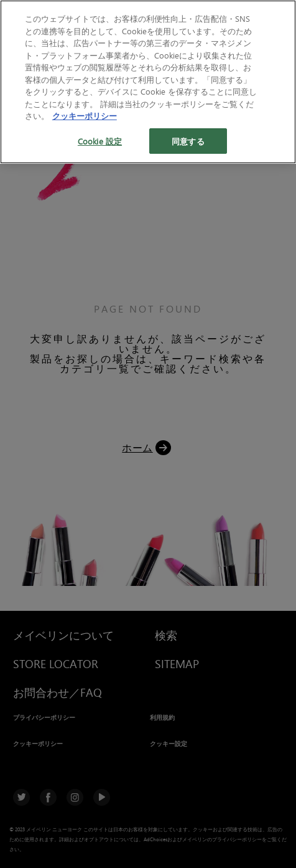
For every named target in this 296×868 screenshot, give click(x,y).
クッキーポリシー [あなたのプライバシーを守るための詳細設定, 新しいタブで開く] (85, 116)
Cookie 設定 (100, 141)
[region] (148, 82)
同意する (188, 141)
